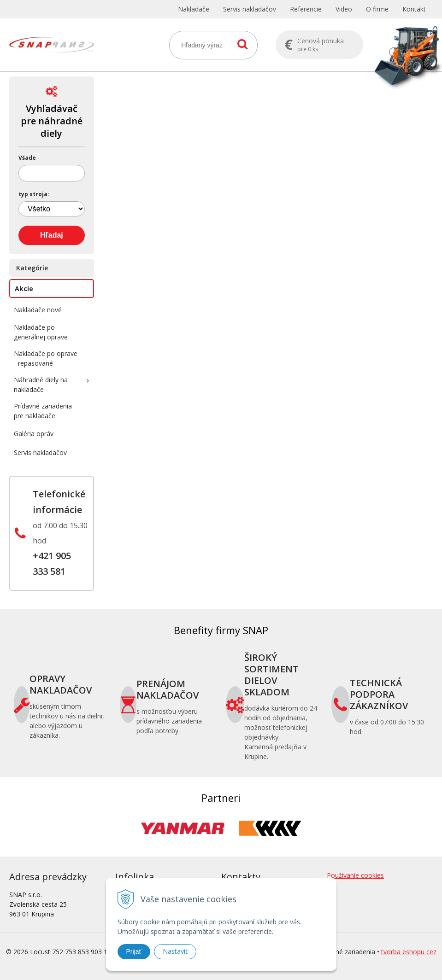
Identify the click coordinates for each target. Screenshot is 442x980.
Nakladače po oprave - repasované (46, 358)
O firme (377, 9)
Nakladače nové (38, 310)
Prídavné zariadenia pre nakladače (43, 411)
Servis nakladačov (250, 9)
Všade (27, 158)
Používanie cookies (355, 875)
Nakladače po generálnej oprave (41, 332)
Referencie (306, 9)
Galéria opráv (34, 434)
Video (344, 9)
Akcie (24, 289)
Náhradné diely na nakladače (41, 385)
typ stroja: (34, 194)
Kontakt (414, 9)
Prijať (134, 951)
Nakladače (194, 9)
